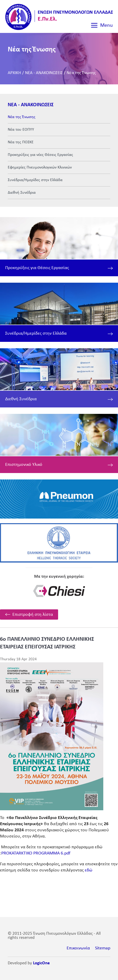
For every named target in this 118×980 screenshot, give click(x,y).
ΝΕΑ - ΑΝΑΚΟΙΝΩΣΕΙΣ (44, 73)
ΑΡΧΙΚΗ (14, 73)
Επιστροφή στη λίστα (33, 615)
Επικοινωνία (78, 948)
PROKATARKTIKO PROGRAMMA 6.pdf (36, 853)
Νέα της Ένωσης (81, 73)
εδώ (89, 870)
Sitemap (103, 948)
